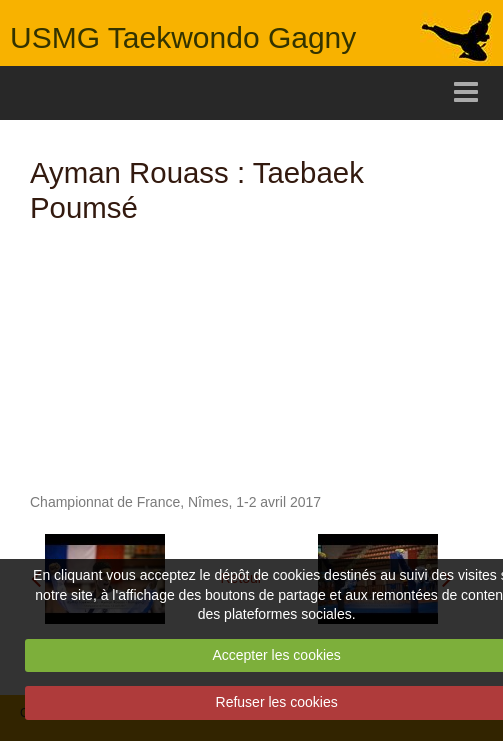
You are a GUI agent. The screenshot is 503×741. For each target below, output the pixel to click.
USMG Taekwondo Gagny (183, 37)
